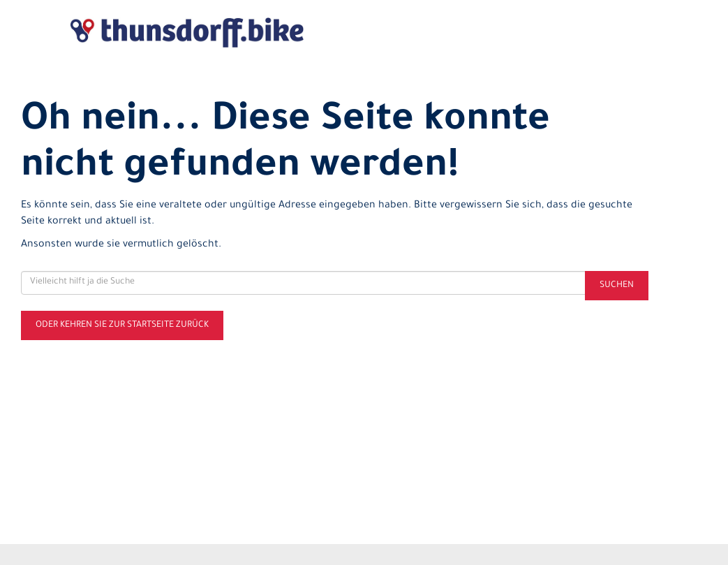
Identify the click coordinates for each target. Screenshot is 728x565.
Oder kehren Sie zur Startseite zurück (122, 325)
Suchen (617, 286)
